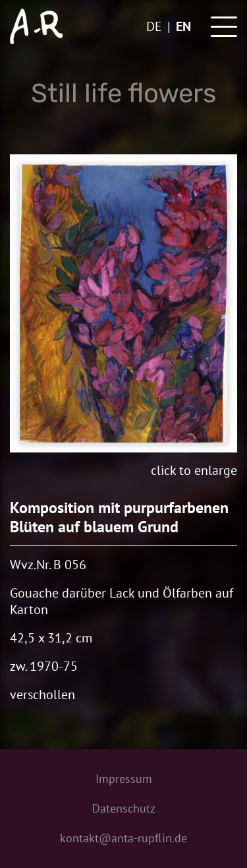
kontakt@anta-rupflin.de (123, 838)
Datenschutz (124, 808)
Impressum (124, 779)
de (154, 26)
